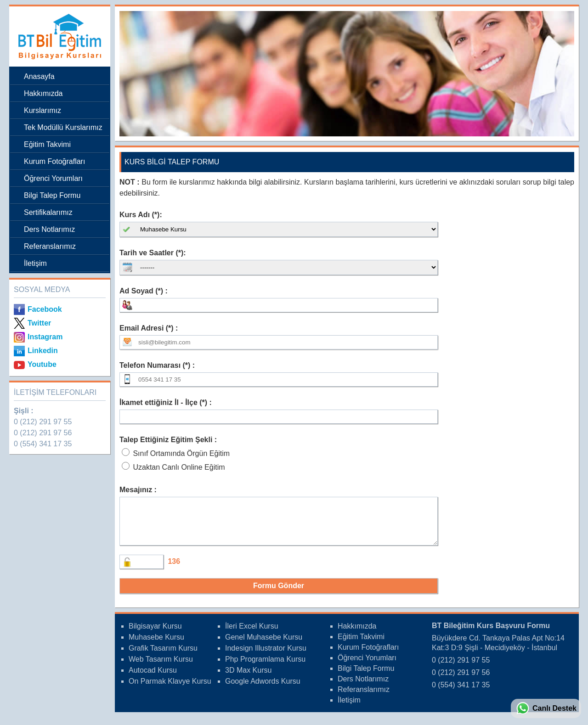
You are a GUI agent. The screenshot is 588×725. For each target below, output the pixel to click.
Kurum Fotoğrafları (54, 161)
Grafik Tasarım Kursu (163, 656)
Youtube (42, 364)
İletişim (35, 263)
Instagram (45, 337)
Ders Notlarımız (49, 229)
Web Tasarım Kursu (161, 667)
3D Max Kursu (248, 678)
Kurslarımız (42, 110)
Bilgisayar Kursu (155, 634)
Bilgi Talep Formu (52, 195)
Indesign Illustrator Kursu (266, 656)
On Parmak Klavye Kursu (170, 689)
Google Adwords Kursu (263, 689)
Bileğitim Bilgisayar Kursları (57, 37)
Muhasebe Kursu (156, 645)
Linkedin (43, 351)
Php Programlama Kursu (265, 667)
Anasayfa (39, 76)
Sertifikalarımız (48, 212)
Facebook (45, 309)
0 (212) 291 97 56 (43, 433)
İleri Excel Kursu (252, 634)
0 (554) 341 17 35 (43, 444)
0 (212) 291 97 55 (43, 422)
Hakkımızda (43, 93)
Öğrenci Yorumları (53, 178)
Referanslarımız (50, 246)
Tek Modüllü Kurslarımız (63, 127)
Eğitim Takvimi (47, 144)
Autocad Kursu (153, 678)
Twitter (39, 323)
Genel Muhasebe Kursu (264, 645)
